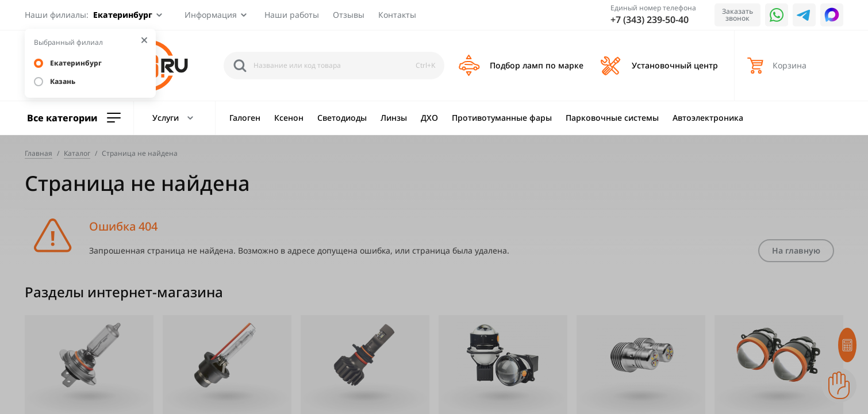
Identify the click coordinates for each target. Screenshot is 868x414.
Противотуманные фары (502, 118)
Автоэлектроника (708, 118)
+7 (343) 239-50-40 (650, 20)
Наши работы (292, 15)
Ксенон (289, 118)
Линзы (394, 118)
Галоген (245, 118)
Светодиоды (342, 118)
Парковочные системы (612, 118)
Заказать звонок (738, 15)
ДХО (429, 118)
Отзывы (349, 15)
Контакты (397, 15)
